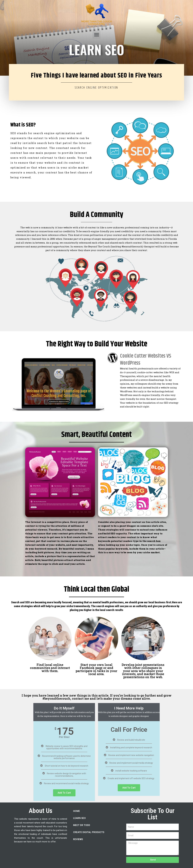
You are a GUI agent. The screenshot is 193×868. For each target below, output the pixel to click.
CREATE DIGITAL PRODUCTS (89, 832)
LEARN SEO (79, 818)
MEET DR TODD (82, 825)
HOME (77, 811)
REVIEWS (78, 839)
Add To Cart (64, 793)
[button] (97, 35)
